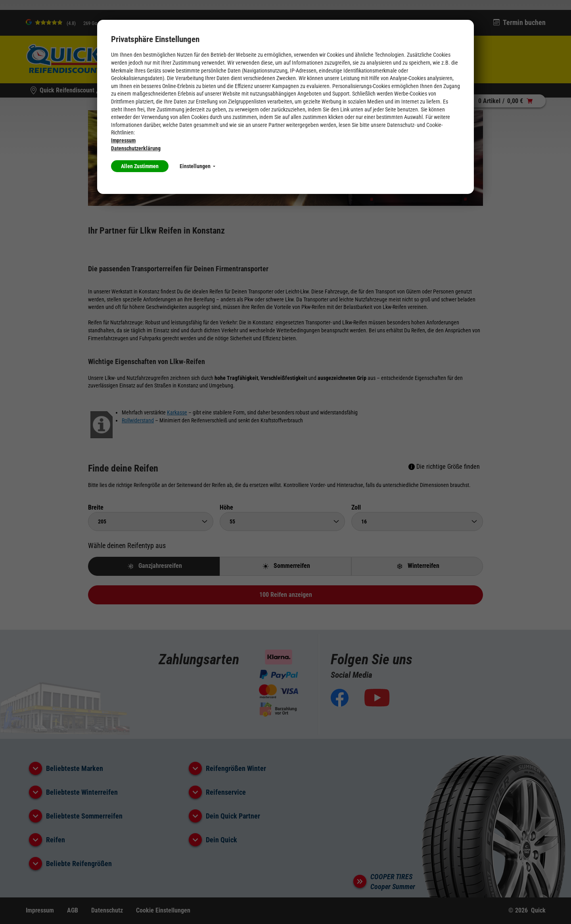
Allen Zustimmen (140, 166)
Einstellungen (197, 166)
